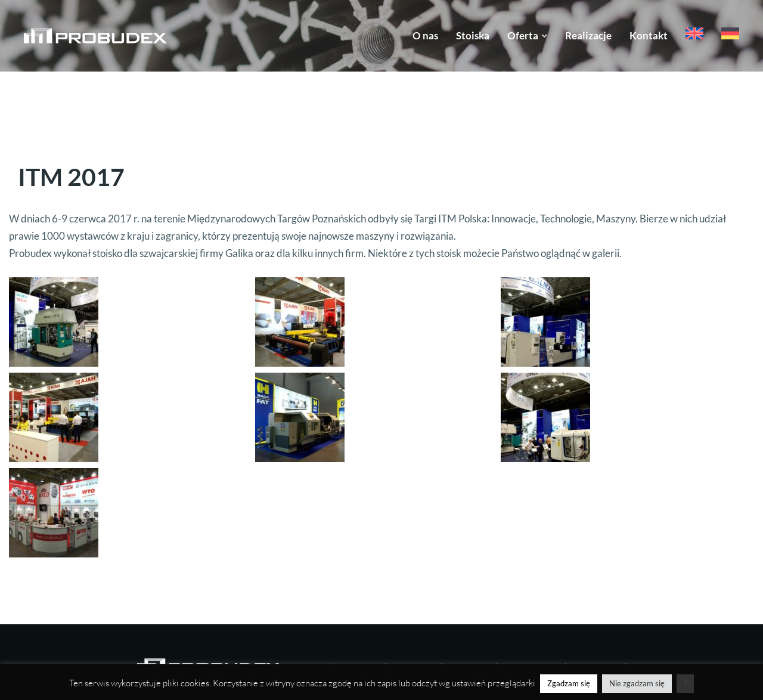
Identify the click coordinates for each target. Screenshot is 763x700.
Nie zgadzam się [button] (637, 683)
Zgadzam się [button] (569, 683)
